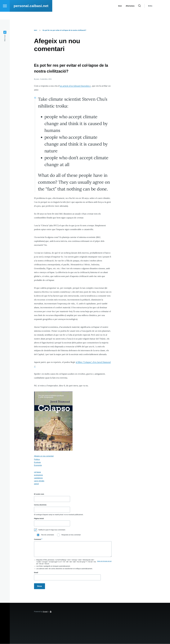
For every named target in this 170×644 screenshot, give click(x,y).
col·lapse (37, 472)
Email (36, 573)
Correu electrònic (40, 505)
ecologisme (38, 475)
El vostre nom (39, 494)
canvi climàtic (39, 481)
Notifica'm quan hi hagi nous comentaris (52, 530)
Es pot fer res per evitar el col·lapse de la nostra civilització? (65, 30)
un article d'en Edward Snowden (75, 86)
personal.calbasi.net (31, 14)
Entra (150, 14)
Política (37, 460)
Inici (36, 30)
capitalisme (38, 478)
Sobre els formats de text (104, 561)
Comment (38, 539)
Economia (38, 465)
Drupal (46, 612)
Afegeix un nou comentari (44, 456)
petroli (36, 484)
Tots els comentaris (47, 535)
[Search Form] (139, 14)
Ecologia (37, 462)
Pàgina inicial (39, 519)
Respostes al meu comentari (71, 535)
